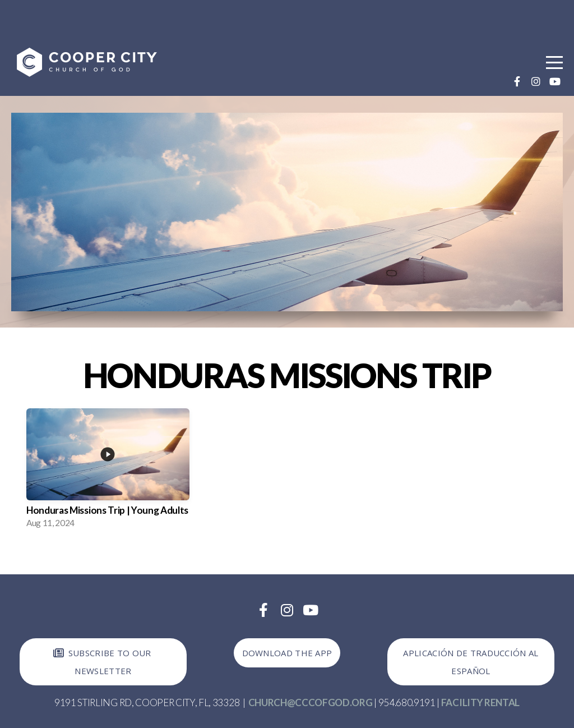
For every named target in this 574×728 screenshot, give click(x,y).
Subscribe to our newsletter (101, 662)
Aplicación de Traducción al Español (471, 662)
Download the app (287, 653)
